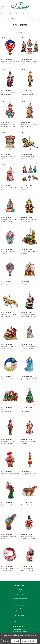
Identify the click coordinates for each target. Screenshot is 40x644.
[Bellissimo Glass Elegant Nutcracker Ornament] (30, 78)
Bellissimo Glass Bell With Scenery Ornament (9, 157)
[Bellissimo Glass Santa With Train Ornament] (10, 395)
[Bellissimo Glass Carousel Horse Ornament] (10, 300)
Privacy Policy (20, 592)
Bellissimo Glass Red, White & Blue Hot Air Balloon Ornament (10, 62)
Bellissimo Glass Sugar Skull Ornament (9, 252)
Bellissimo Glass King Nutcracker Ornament (8, 443)
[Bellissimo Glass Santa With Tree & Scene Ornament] (30, 332)
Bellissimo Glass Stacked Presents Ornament (9, 221)
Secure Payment (20, 606)
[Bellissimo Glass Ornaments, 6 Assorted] (30, 173)
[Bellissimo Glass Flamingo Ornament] (10, 490)
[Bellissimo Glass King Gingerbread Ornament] (10, 110)
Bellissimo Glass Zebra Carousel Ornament (27, 157)
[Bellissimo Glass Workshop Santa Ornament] (30, 110)
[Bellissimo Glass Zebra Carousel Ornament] (30, 142)
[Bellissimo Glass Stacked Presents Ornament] (10, 205)
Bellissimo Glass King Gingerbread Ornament (8, 126)
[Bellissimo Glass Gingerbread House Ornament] (30, 269)
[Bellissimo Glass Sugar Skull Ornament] (10, 237)
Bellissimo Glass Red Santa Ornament (29, 443)
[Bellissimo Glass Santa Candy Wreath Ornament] (10, 554)
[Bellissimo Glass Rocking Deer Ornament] (30, 237)
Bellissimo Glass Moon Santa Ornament (10, 379)
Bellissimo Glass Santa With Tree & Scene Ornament (29, 347)
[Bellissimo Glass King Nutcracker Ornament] (10, 427)
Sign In (20, 619)
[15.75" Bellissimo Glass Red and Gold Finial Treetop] (30, 459)
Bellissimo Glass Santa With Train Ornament (9, 411)
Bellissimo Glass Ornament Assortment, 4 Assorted (29, 62)
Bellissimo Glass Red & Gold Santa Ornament (10, 189)
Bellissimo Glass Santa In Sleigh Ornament (9, 347)
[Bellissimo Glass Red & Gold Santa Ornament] (10, 173)
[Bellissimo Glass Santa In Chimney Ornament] (30, 554)
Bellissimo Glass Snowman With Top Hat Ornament (29, 538)
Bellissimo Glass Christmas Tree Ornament (29, 411)
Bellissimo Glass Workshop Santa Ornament (29, 126)
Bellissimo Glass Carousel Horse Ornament (9, 316)
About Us (20, 589)
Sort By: (15, 32)
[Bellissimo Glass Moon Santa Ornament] (10, 364)
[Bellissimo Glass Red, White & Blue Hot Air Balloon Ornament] (10, 47)
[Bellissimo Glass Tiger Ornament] (30, 490)
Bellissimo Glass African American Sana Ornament (29, 316)
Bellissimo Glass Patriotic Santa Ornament (9, 94)
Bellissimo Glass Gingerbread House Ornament (30, 284)
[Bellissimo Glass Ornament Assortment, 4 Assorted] (30, 47)
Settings (6, 641)
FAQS (20, 608)
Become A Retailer (20, 622)
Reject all (16, 641)
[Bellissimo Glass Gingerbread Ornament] (10, 459)
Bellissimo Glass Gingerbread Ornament (10, 474)
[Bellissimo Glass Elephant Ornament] (10, 522)
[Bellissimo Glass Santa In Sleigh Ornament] (10, 332)
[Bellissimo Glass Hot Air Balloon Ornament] (10, 269)
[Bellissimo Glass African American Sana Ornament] (30, 300)
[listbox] (23, 32)
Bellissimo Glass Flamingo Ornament (9, 506)
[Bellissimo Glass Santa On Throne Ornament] (30, 205)
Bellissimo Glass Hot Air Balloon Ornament (8, 284)
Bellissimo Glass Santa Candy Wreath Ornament (10, 569)
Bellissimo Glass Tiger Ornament (27, 506)
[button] (20, 19)
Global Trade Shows (20, 594)
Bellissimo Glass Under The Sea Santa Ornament (29, 379)
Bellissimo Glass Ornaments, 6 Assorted (29, 189)
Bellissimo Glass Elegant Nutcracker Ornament (28, 94)
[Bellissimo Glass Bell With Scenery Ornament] (10, 142)
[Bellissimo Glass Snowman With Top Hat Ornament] (30, 522)
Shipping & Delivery (20, 603)
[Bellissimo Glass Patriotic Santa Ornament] (10, 78)
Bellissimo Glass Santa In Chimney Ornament (28, 569)
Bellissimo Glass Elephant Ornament (9, 538)
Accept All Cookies (29, 641)
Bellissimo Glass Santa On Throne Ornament (29, 221)
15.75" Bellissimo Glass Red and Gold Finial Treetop (29, 474)
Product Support (20, 611)
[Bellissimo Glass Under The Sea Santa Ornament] (30, 364)
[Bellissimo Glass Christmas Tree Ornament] (30, 395)
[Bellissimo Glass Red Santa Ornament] (30, 427)
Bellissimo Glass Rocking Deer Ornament (30, 252)
